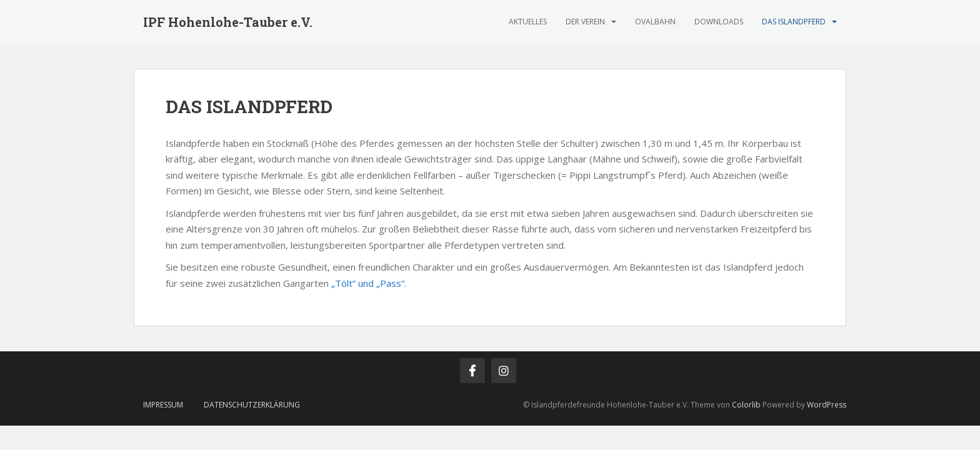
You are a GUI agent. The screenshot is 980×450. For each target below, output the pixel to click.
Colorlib (746, 405)
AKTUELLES (528, 22)
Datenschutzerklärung (252, 405)
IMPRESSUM (163, 405)
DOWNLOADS (719, 22)
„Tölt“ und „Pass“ (367, 283)
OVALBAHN (655, 22)
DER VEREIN (585, 22)
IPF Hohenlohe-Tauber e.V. (228, 22)
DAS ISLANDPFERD (794, 22)
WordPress (827, 405)
